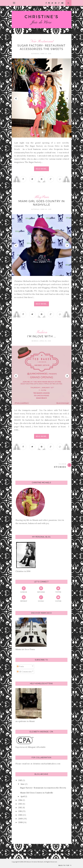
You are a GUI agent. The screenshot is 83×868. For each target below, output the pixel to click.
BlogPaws (41, 197)
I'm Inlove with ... (42, 336)
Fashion (41, 332)
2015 (20, 780)
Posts (20, 666)
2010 (20, 815)
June (23, 784)
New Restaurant (41, 41)
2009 (20, 819)
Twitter (58, 590)
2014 (20, 800)
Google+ (41, 599)
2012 (20, 808)
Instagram (41, 590)
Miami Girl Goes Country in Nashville (37, 793)
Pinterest (24, 599)
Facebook (24, 590)
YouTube (58, 599)
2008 (20, 822)
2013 (20, 804)
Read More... (41, 169)
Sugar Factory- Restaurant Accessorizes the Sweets (43, 788)
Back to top (65, 865)
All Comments (24, 672)
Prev (16, 98)
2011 (20, 811)
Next (67, 98)
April (23, 796)
